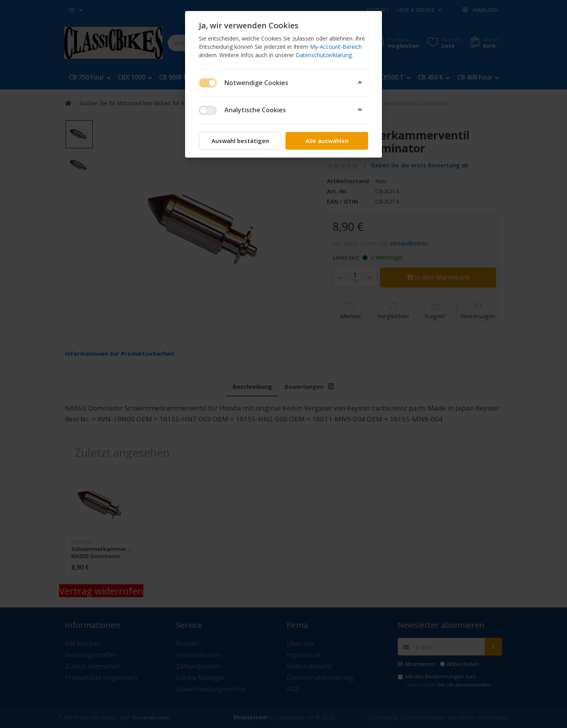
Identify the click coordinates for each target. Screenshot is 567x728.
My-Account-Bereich (336, 47)
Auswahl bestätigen (240, 141)
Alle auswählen (327, 141)
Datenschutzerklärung (324, 55)
